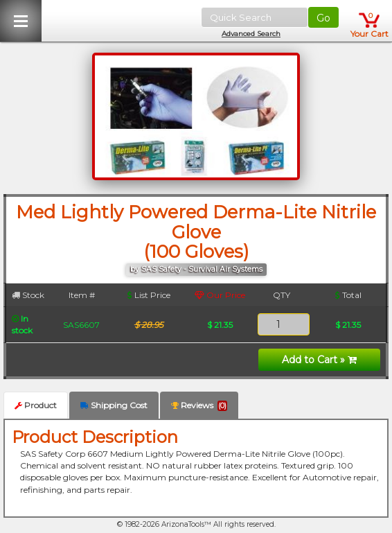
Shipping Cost (114, 405)
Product (36, 405)
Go (323, 18)
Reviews (199, 405)
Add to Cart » (319, 360)
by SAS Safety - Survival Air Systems (196, 269)
